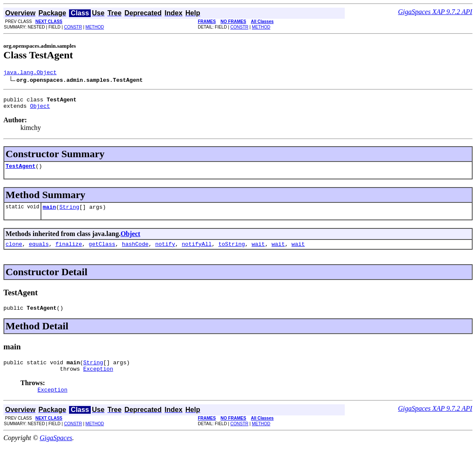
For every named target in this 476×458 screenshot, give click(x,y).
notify (165, 251)
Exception (98, 380)
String (69, 213)
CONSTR (73, 27)
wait (258, 251)
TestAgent (20, 171)
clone (14, 251)
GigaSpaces (56, 451)
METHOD (95, 27)
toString (231, 251)
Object (40, 109)
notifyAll (197, 251)
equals (39, 251)
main (49, 213)
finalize (69, 251)
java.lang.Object (30, 73)
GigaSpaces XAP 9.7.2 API (435, 12)
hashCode (135, 251)
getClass (102, 251)
